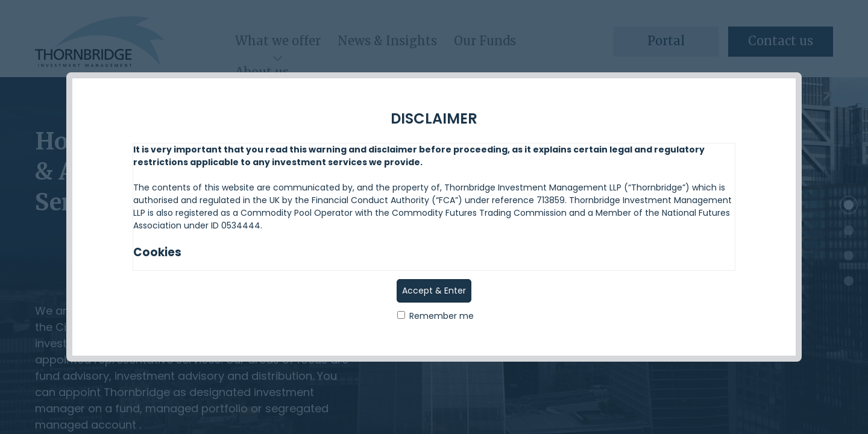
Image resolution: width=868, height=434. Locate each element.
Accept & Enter (434, 291)
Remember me (436, 316)
